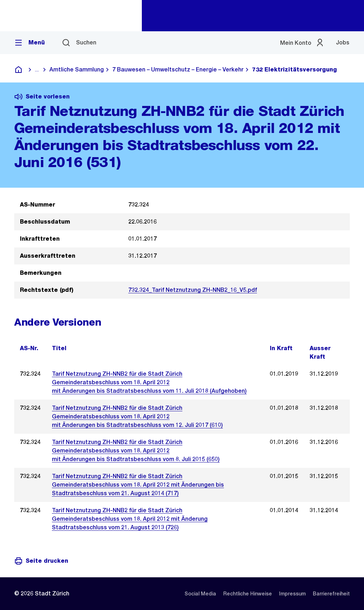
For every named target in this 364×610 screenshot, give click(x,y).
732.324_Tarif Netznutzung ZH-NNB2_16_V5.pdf (193, 290)
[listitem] (200, 594)
